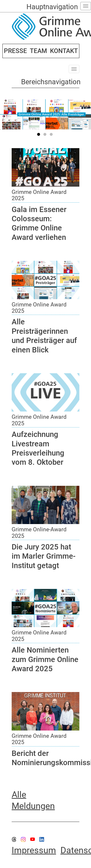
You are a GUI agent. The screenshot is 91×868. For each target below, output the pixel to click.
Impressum (34, 850)
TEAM (38, 51)
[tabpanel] (45, 114)
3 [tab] (52, 135)
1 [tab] (39, 135)
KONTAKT (64, 51)
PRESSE (15, 51)
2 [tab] (46, 135)
